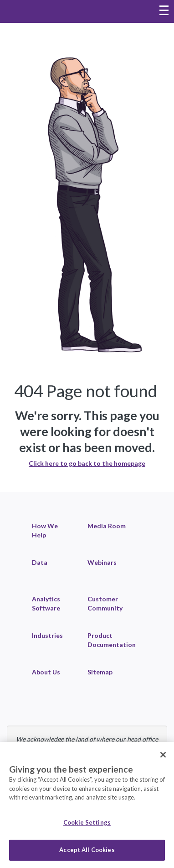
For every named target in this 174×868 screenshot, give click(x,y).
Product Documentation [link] (112, 640)
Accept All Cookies (87, 850)
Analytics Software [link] (46, 603)
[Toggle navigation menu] (164, 11)
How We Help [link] (45, 530)
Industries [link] (47, 635)
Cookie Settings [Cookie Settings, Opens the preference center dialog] (87, 822)
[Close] (163, 755)
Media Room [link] (107, 526)
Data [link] (40, 562)
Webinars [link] (102, 562)
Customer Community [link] (105, 603)
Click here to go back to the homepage (87, 463)
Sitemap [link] (100, 672)
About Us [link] (46, 672)
